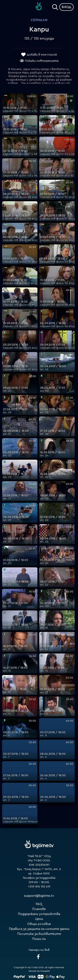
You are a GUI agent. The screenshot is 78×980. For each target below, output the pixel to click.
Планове (39, 909)
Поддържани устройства (39, 914)
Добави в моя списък (42, 55)
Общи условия (39, 924)
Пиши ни (39, 939)
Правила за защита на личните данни (39, 929)
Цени (39, 919)
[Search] (55, 6)
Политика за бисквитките (39, 934)
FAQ (39, 904)
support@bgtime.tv (39, 896)
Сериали (39, 20)
